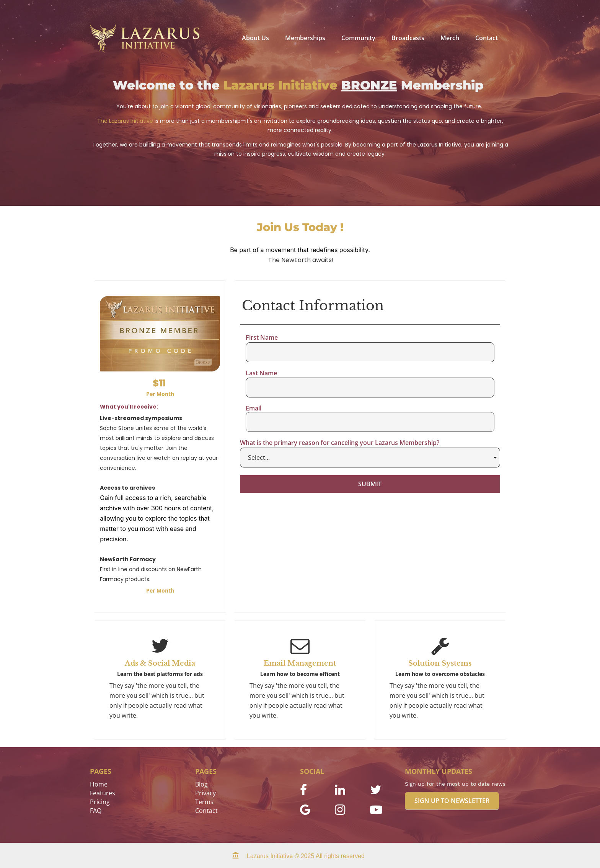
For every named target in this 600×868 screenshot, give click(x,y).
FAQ (96, 811)
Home (99, 784)
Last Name (261, 374)
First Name (262, 338)
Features (103, 793)
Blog (201, 784)
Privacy (205, 793)
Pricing (100, 802)
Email (254, 409)
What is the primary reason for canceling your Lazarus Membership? (340, 443)
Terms (204, 802)
